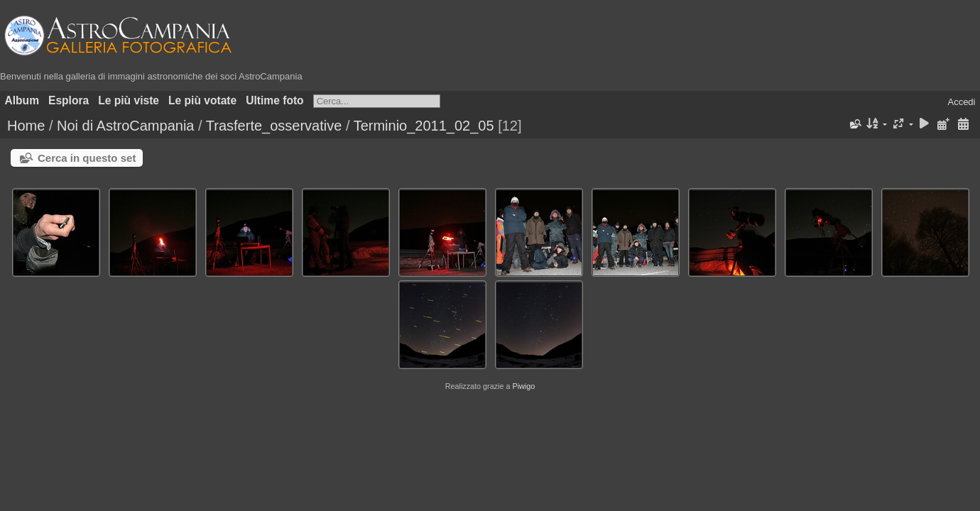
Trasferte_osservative (274, 126)
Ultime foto (274, 100)
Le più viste (129, 100)
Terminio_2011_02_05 (424, 126)
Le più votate (202, 100)
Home (26, 126)
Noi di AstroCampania (125, 126)
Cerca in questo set (87, 158)
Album (22, 100)
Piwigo (523, 386)
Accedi (961, 102)
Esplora (69, 100)
